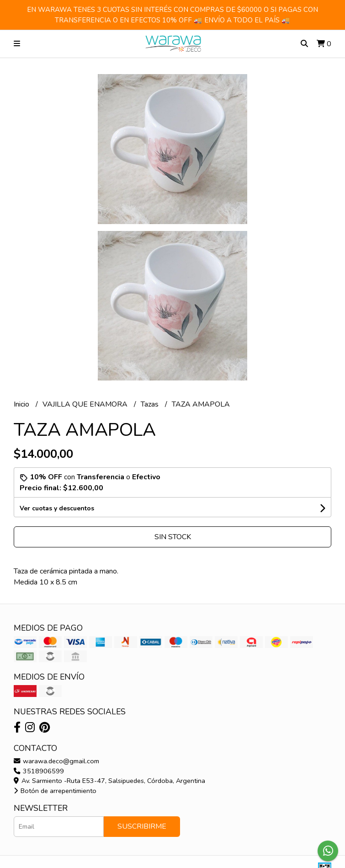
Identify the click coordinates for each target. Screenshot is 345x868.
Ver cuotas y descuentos (57, 508)
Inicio (22, 404)
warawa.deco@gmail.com (56, 761)
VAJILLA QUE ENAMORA (86, 404)
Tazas (151, 404)
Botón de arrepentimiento (55, 791)
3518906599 (39, 771)
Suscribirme (142, 826)
